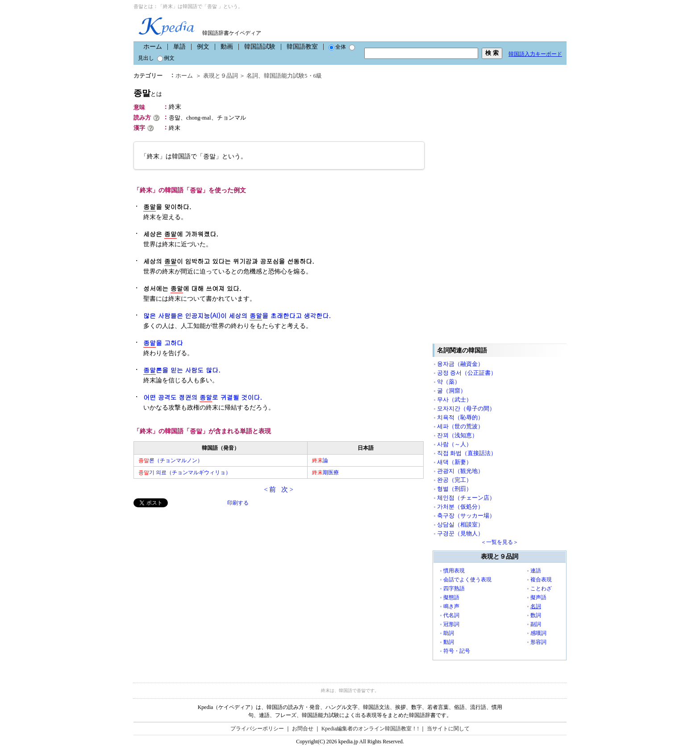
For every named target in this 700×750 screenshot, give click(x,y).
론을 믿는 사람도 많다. (182, 370)
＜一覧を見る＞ (500, 542)
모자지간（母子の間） (466, 408)
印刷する (238, 503)
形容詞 (538, 642)
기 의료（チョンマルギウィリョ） (185, 472)
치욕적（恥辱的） (460, 417)
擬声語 (538, 597)
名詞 (252, 76)
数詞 (536, 615)
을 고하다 (163, 343)
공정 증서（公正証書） (467, 373)
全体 (337, 47)
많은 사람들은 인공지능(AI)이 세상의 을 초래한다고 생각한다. (237, 316)
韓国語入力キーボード (535, 54)
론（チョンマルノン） (171, 460)
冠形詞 (451, 624)
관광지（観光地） (460, 471)
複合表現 (541, 580)
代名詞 (451, 615)
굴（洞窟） (452, 391)
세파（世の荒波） (460, 426)
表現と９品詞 (221, 76)
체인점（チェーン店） (466, 498)
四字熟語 (454, 588)
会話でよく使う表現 (467, 580)
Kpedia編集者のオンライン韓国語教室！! (370, 729)
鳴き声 (451, 606)
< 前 (270, 489)
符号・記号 (457, 651)
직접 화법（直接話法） (467, 453)
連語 (536, 571)
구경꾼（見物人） (460, 533)
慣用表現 (454, 571)
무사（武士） (454, 400)
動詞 (449, 642)
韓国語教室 (302, 47)
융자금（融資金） (460, 364)
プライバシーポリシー (257, 729)
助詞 (449, 633)
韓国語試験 (260, 47)
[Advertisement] (200, 570)
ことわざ (541, 588)
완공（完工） (454, 480)
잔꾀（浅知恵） (457, 435)
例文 (203, 47)
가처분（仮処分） (460, 507)
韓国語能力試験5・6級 (293, 76)
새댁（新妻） (454, 462)
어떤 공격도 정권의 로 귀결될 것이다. (203, 397)
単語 (179, 47)
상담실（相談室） (460, 524)
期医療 (325, 472)
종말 (148, 93)
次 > (287, 489)
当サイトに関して (448, 729)
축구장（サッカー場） (466, 516)
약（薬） (449, 382)
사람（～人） (454, 444)
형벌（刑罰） (454, 489)
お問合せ (303, 729)
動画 (227, 47)
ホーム (153, 47)
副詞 (536, 624)
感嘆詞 (538, 633)
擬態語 (451, 597)
